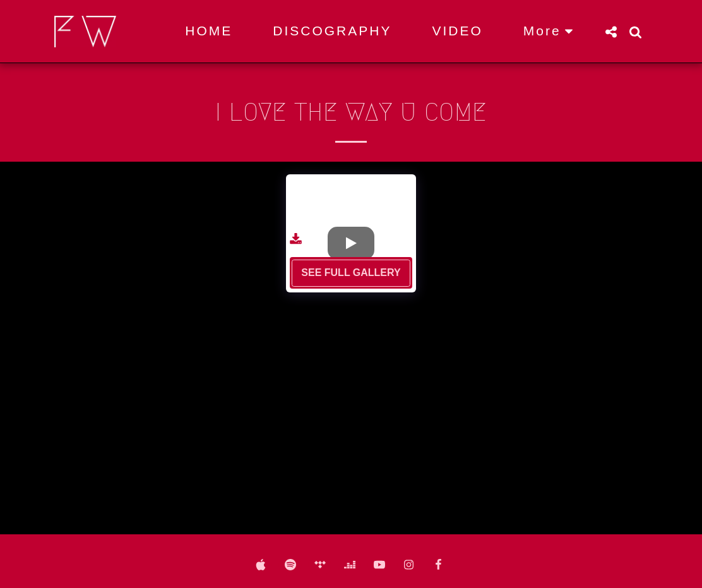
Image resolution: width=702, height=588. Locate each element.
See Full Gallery (351, 273)
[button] (611, 32)
